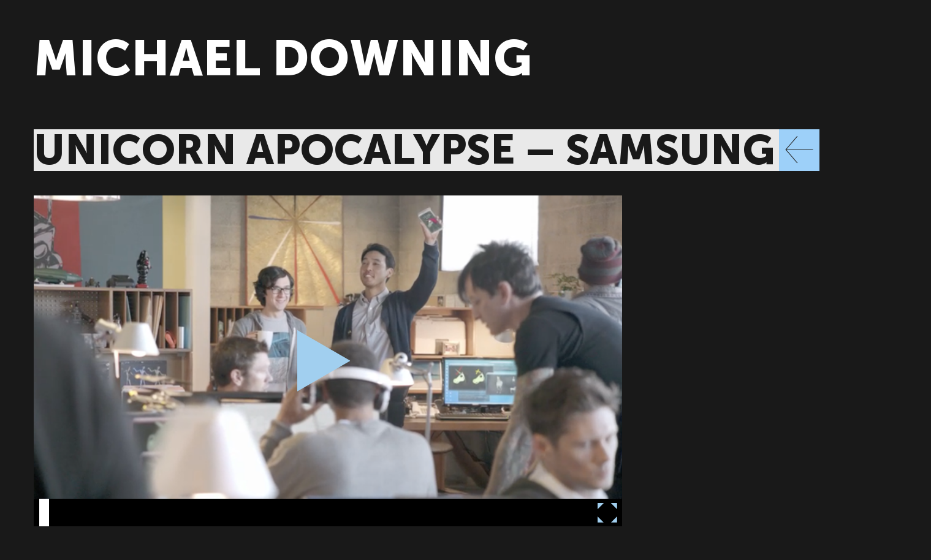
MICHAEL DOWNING (283, 59)
